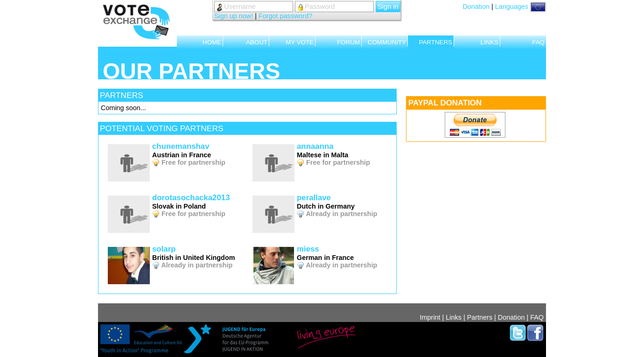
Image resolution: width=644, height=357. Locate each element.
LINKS (489, 42)
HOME (212, 42)
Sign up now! (234, 16)
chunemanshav (181, 146)
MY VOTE (300, 42)
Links (454, 317)
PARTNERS (436, 42)
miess (308, 249)
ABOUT (257, 42)
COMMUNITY (387, 42)
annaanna (315, 146)
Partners (480, 317)
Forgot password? (285, 16)
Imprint (430, 317)
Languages (521, 7)
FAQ (538, 42)
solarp (164, 249)
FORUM (348, 42)
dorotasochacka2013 (191, 198)
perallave (314, 198)
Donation (476, 7)
